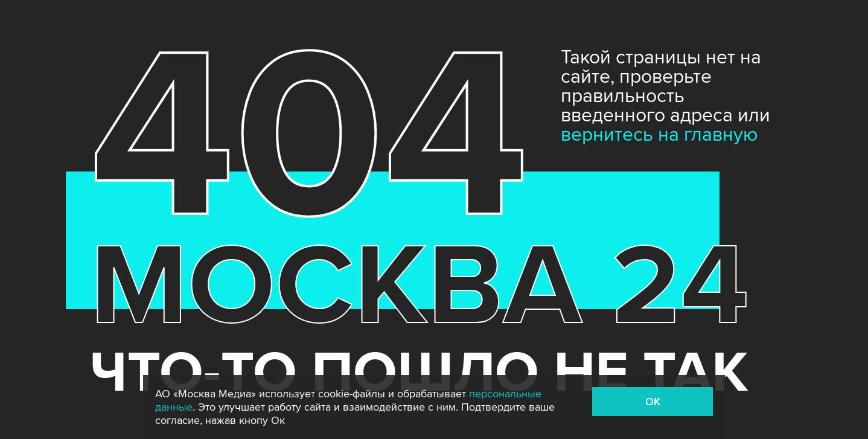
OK (653, 402)
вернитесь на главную (659, 135)
